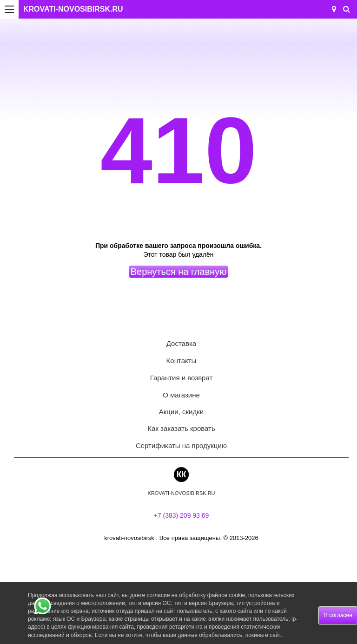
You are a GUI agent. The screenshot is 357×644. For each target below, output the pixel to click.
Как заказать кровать (181, 428)
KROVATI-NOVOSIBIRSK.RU (73, 9)
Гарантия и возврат (182, 378)
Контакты (182, 361)
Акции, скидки (181, 412)
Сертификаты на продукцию (181, 446)
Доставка (181, 343)
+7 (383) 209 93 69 (182, 515)
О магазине (181, 395)
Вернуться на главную (179, 272)
